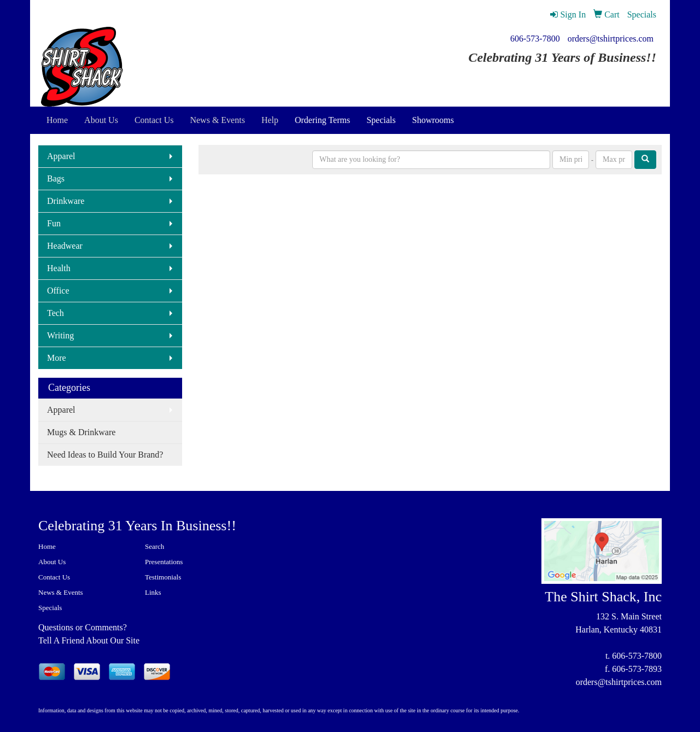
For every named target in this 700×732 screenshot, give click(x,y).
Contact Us (54, 577)
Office (58, 291)
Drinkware (66, 201)
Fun (54, 223)
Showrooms (433, 120)
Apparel (61, 156)
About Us (52, 562)
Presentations (164, 562)
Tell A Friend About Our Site (89, 640)
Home (47, 546)
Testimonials (163, 577)
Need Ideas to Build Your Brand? (105, 455)
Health (59, 268)
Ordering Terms (322, 120)
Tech (56, 313)
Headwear (65, 246)
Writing (60, 335)
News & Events (61, 592)
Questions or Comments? (83, 627)
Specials (381, 120)
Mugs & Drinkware (81, 432)
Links (153, 592)
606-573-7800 (535, 39)
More (57, 358)
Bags (56, 178)
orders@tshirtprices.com (611, 39)
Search (154, 546)
